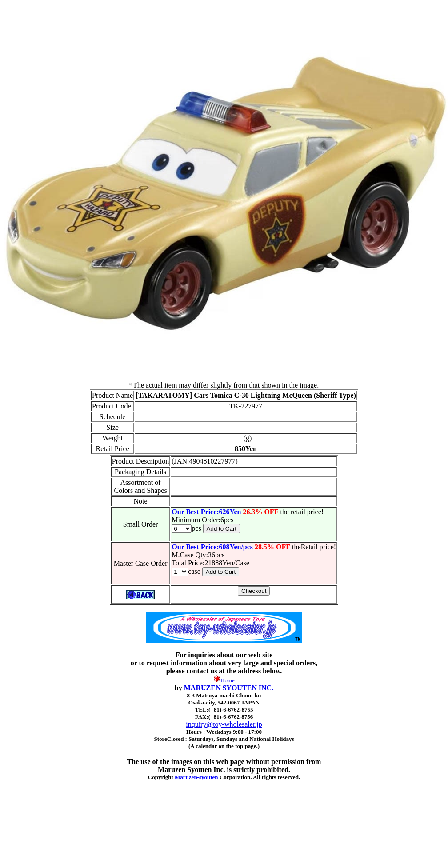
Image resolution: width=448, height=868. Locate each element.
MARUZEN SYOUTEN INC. (229, 688)
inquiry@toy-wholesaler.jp (224, 724)
